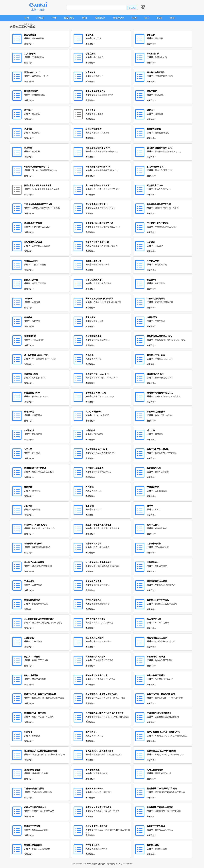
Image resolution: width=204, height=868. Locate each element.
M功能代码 (29, 431)
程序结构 (28, 317)
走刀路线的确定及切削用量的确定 (39, 619)
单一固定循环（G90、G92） (37, 355)
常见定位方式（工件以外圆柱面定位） (41, 751)
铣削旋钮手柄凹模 (93, 261)
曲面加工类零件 (31, 280)
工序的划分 (29, 638)
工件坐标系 (29, 581)
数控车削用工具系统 (156, 676)
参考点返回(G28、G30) (96, 393)
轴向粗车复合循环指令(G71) (37, 167)
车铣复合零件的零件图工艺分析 (38, 204)
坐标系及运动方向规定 (157, 581)
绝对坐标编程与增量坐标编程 (98, 562)
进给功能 (28, 506)
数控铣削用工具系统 (156, 657)
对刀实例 (151, 431)
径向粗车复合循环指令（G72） (161, 148)
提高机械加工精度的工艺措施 (98, 807)
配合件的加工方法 (155, 186)
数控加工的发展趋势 (33, 845)
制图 (134, 18)
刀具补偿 (90, 355)
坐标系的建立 (153, 562)
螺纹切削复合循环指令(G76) (159, 336)
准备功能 (90, 506)
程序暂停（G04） (32, 374)
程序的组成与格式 (93, 544)
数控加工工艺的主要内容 (96, 826)
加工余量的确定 (93, 770)
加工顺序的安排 (154, 619)
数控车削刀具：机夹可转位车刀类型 (101, 694)
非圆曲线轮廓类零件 (94, 280)
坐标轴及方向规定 (93, 581)
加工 (147, 18)
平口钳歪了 (91, 110)
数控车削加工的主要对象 (158, 449)
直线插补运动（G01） (157, 374)
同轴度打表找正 (31, 91)
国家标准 (29, 24)
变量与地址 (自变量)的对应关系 (99, 299)
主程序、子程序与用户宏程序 (98, 525)
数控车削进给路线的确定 (96, 449)
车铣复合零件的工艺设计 (96, 204)
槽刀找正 (28, 110)
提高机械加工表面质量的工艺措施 (162, 789)
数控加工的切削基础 (94, 789)
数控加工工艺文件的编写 (158, 600)
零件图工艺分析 (31, 261)
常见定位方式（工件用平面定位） (162, 751)
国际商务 (69, 18)
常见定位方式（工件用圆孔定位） (100, 751)
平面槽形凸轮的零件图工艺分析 (99, 223)
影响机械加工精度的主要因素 (160, 807)
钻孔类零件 (152, 280)
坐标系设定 (29, 412)
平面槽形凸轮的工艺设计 (158, 223)
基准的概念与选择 (32, 770)
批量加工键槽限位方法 (95, 91)
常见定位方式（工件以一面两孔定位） (164, 732)
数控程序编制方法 (32, 600)
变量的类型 (152, 317)
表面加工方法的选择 (94, 638)
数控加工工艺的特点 (156, 826)
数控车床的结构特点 (94, 468)
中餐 (54, 18)
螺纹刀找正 (152, 91)
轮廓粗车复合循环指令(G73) (98, 148)
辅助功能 (28, 487)
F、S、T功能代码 (93, 412)
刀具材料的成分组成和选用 (159, 713)
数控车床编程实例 (93, 336)
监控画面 (151, 110)
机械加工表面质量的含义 (35, 807)
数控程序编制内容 (93, 600)
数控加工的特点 (93, 845)
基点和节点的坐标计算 (34, 562)
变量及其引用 (30, 336)
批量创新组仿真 (154, 129)
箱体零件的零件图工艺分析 (159, 204)
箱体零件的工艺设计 (33, 223)
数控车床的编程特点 (156, 412)
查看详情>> (29, 44)
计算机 (40, 18)
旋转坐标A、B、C (32, 72)
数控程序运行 (30, 35)
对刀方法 (28, 449)
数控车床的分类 (154, 468)
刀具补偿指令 (30, 54)
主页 (27, 18)
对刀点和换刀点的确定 (95, 619)
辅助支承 (90, 35)
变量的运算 (91, 317)
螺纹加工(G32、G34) (156, 355)
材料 (159, 18)
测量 (172, 18)
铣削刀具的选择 (31, 676)
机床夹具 (28, 732)
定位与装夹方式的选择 (157, 638)
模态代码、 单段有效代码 (35, 525)
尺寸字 (150, 506)
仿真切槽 (28, 148)
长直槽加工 (91, 72)
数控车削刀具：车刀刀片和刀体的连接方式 (104, 713)
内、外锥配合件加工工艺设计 (98, 186)
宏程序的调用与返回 (156, 299)
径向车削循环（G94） (157, 167)
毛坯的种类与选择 (155, 770)
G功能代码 (90, 431)
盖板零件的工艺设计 (33, 242)
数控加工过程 (153, 845)
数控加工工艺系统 (32, 826)
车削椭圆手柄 (153, 261)
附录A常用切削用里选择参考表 (38, 186)
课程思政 (100, 18)
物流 (85, 18)
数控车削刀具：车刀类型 (35, 713)
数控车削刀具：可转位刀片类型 (161, 694)
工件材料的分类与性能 (34, 789)
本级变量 (28, 299)
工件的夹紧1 (91, 732)
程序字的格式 (153, 525)
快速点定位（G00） (33, 393)
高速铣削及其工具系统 (95, 657)
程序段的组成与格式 (33, 544)
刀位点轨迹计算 (154, 544)
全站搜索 (132, 8)
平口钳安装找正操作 (156, 72)
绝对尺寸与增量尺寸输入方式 (160, 393)
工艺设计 (151, 242)
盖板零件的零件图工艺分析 (97, 242)
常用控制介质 (153, 54)
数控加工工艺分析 (32, 657)
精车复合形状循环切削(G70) (98, 167)
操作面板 (151, 35)
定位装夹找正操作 (93, 129)
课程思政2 (118, 18)
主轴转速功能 (153, 487)
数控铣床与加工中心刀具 (96, 676)
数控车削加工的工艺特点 (35, 468)
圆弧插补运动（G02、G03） (98, 374)
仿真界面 (28, 129)
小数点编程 (91, 54)
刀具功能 (90, 487)
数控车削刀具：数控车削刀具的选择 (40, 694)
